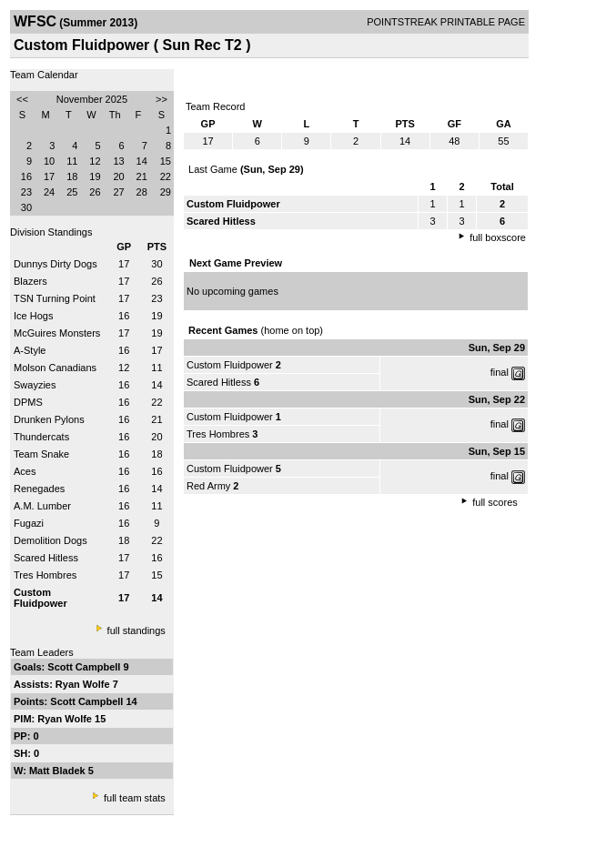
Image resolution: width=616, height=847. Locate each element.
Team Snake (41, 454)
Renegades (39, 489)
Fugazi (29, 523)
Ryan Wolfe (84, 684)
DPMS (28, 402)
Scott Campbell (85, 667)
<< (22, 99)
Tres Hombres (45, 575)
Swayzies (35, 385)
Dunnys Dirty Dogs (56, 264)
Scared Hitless (46, 558)
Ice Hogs (33, 316)
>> (162, 99)
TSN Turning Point (55, 298)
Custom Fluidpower (230, 365)
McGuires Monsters (57, 333)
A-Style (30, 350)
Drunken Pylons (49, 419)
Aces (25, 471)
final (500, 372)
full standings (136, 630)
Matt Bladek (59, 771)
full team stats (135, 798)
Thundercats (41, 437)
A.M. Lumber (42, 506)
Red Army (208, 486)
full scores (495, 502)
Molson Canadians (55, 368)
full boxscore (498, 237)
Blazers (30, 281)
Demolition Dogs (50, 540)
